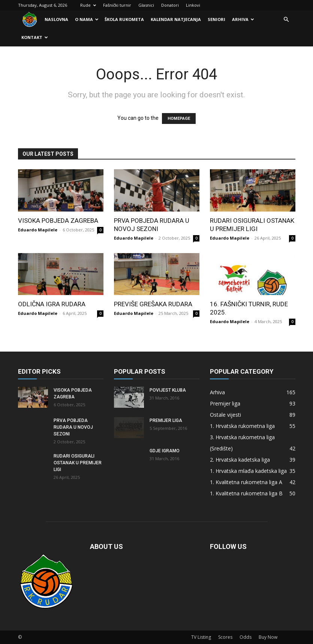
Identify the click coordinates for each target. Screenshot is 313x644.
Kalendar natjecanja (176, 19)
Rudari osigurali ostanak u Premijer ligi (78, 463)
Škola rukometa (124, 19)
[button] (286, 20)
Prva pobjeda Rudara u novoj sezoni (73, 427)
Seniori (216, 19)
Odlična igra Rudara (52, 304)
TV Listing (201, 637)
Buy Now (268, 637)
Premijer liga (166, 420)
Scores (225, 637)
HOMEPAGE (179, 119)
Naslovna (56, 19)
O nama (87, 19)
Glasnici (146, 5)
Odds (246, 637)
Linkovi (193, 5)
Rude (88, 5)
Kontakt (35, 37)
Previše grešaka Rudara (153, 304)
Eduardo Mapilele (38, 230)
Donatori (170, 5)
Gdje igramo (165, 451)
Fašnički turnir (117, 5)
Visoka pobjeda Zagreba (58, 221)
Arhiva (243, 19)
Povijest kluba (168, 390)
